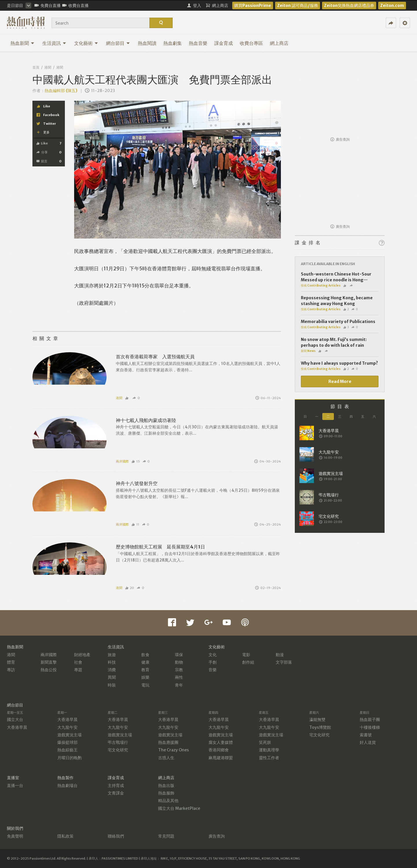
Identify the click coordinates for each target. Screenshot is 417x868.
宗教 (179, 670)
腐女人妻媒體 (221, 742)
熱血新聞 (22, 43)
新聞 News (308, 351)
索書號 (366, 735)
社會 (78, 662)
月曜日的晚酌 (69, 758)
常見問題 (166, 836)
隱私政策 (65, 836)
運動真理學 (269, 750)
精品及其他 (168, 801)
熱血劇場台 (67, 786)
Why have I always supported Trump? (339, 363)
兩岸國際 (122, 461)
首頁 (36, 67)
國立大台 (15, 720)
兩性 (179, 677)
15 (136, 461)
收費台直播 (75, 5)
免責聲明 (15, 836)
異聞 (112, 677)
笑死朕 (265, 742)
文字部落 (284, 662)
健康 (145, 662)
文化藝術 (86, 43)
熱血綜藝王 (67, 750)
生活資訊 (54, 43)
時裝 (112, 685)
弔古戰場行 (118, 742)
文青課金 (116, 793)
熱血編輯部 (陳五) (61, 91)
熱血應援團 (168, 742)
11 (135, 524)
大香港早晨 (17, 727)
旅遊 (112, 655)
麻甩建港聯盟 (221, 758)
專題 (78, 670)
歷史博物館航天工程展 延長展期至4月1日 (160, 547)
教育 (145, 670)
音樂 (213, 670)
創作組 (248, 662)
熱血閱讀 (147, 43)
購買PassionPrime (253, 5)
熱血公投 (49, 670)
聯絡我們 (116, 836)
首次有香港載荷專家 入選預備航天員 (155, 357)
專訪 (11, 670)
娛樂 (145, 677)
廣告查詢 (340, 139)
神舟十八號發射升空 (137, 483)
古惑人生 (166, 758)
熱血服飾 (166, 793)
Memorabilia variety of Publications (338, 322)
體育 (11, 662)
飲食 (145, 655)
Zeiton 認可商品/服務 (298, 5)
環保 (179, 655)
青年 (179, 685)
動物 (179, 662)
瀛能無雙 (317, 720)
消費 (112, 670)
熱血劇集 (173, 43)
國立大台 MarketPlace (179, 808)
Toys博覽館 (320, 727)
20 (130, 588)
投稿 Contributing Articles (321, 286)
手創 (213, 662)
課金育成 (224, 43)
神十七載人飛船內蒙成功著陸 (146, 420)
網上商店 (279, 43)
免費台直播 (48, 5)
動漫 (280, 655)
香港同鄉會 (219, 750)
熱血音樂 (198, 43)
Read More (340, 381)
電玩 (145, 685)
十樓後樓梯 (370, 727)
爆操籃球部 (67, 742)
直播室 (13, 778)
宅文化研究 (118, 750)
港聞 (48, 67)
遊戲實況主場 (69, 735)
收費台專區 (251, 43)
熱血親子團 (370, 720)
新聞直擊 (49, 662)
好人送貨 (368, 742)
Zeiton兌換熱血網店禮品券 (349, 5)
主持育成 (116, 786)
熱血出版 (166, 786)
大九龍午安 (67, 727)
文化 (213, 655)
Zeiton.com (392, 5)
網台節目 (118, 43)
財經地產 (82, 655)
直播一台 (15, 786)
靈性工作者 (269, 758)
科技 (112, 662)
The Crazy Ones (173, 750)
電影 (246, 655)
